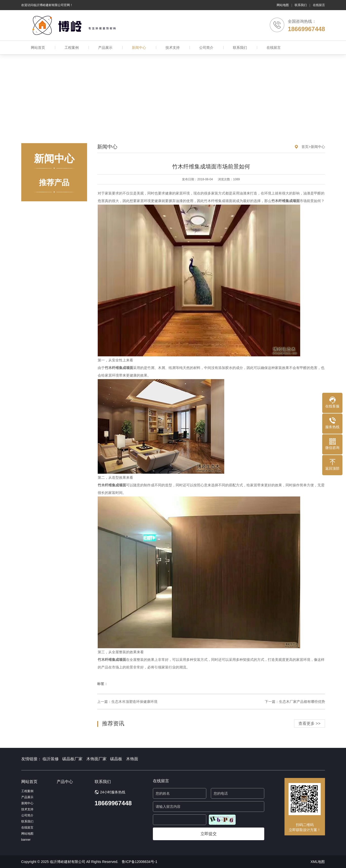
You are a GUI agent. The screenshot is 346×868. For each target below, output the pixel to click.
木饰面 (132, 759)
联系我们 (301, 5)
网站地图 (283, 5)
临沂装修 (51, 759)
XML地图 (318, 862)
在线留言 (319, 5)
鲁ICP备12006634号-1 (139, 862)
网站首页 (38, 48)
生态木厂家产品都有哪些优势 (302, 702)
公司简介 (206, 48)
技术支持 (173, 48)
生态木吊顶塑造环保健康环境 (134, 702)
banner (26, 840)
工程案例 (72, 48)
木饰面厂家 (96, 759)
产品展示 (105, 48)
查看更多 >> (309, 723)
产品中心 (65, 782)
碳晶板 (116, 759)
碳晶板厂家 (72, 759)
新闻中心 (139, 48)
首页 (305, 147)
